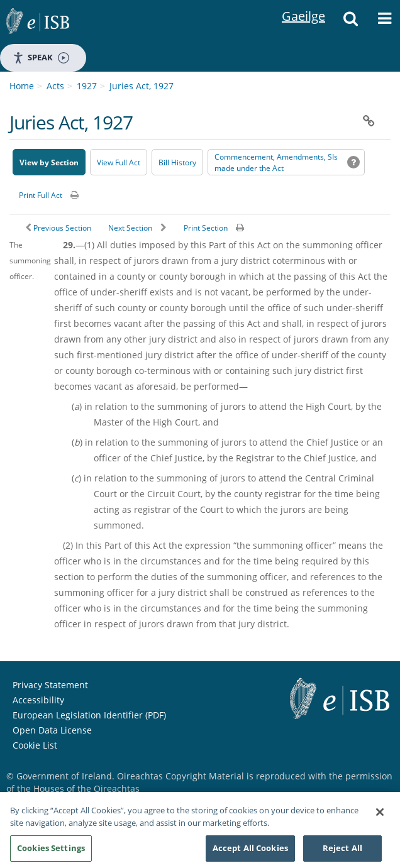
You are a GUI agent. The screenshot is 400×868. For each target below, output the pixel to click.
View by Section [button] (49, 135)
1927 (87, 58)
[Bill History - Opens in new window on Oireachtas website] (177, 135)
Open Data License (52, 702)
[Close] (380, 813)
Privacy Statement (50, 657)
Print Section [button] (206, 200)
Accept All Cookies (250, 849)
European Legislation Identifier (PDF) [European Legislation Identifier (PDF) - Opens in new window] (89, 687)
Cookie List (35, 717)
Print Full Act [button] (41, 168)
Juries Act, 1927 (142, 58)
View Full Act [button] (119, 135)
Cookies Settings (51, 849)
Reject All (342, 849)
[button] (350, 22)
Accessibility (38, 672)
